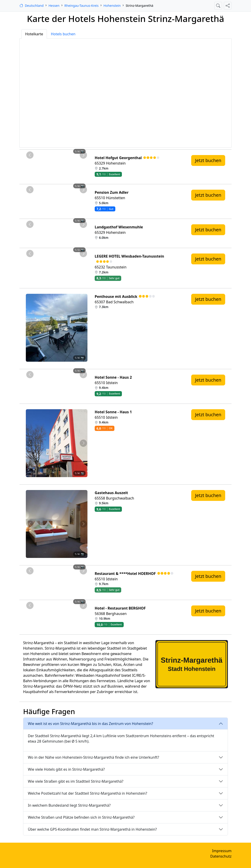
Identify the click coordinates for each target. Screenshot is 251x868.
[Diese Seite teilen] (228, 6)
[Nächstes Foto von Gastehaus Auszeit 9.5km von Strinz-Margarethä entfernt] (83, 524)
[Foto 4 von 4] (69, 157)
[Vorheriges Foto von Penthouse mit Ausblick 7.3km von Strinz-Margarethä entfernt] (30, 328)
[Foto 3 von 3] (65, 256)
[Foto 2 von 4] (53, 157)
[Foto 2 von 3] (57, 256)
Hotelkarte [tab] (34, 34)
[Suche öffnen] (218, 6)
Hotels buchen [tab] (63, 34)
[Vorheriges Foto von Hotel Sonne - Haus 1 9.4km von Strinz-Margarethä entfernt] (30, 443)
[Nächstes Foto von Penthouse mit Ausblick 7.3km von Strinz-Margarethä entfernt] (83, 328)
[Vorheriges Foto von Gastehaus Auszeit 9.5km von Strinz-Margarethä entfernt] (30, 524)
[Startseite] (31, 6)
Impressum (222, 851)
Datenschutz (221, 856)
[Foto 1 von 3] (48, 256)
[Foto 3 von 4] (61, 157)
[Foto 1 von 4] (44, 157)
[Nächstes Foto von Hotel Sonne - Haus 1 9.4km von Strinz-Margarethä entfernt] (83, 443)
